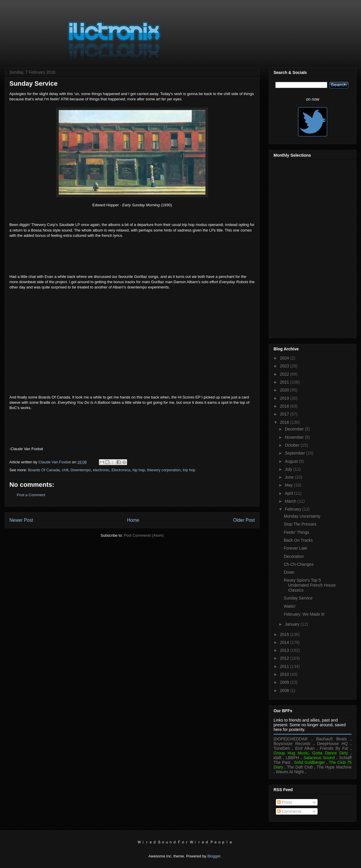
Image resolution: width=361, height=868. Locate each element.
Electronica (121, 470)
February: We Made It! (304, 614)
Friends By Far (334, 748)
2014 (285, 642)
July (289, 469)
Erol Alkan (305, 748)
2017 (285, 414)
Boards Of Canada (44, 470)
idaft (277, 758)
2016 (285, 422)
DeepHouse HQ (333, 744)
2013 (285, 650)
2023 (285, 366)
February (293, 509)
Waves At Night (290, 772)
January (293, 624)
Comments (289, 811)
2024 (285, 358)
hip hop (139, 470)
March (291, 501)
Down (289, 572)
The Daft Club (300, 767)
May (289, 485)
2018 (285, 406)
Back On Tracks (298, 540)
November (295, 437)
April (289, 493)
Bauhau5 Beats (331, 739)
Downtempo (81, 470)
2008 (285, 690)
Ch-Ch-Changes (299, 564)
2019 (285, 398)
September (295, 453)
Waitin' (290, 606)
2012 (285, 658)
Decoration (294, 556)
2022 (285, 374)
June (290, 477)
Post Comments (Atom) (144, 535)
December (295, 429)
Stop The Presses (300, 524)
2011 (285, 666)
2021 (285, 382)
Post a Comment (31, 495)
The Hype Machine (334, 767)
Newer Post (21, 520)
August (292, 461)
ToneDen (282, 748)
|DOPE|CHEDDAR (291, 739)
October (293, 445)
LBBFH (292, 758)
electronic (101, 470)
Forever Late (295, 548)
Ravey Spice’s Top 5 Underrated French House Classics (310, 585)
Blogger (214, 856)
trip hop (189, 470)
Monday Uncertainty (302, 516)
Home (133, 520)
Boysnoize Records (292, 744)
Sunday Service (298, 598)
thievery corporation (164, 470)
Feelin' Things (296, 532)
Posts (285, 802)
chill (65, 470)
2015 (285, 634)
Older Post (244, 520)
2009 (285, 682)
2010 (285, 674)
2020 (285, 390)
